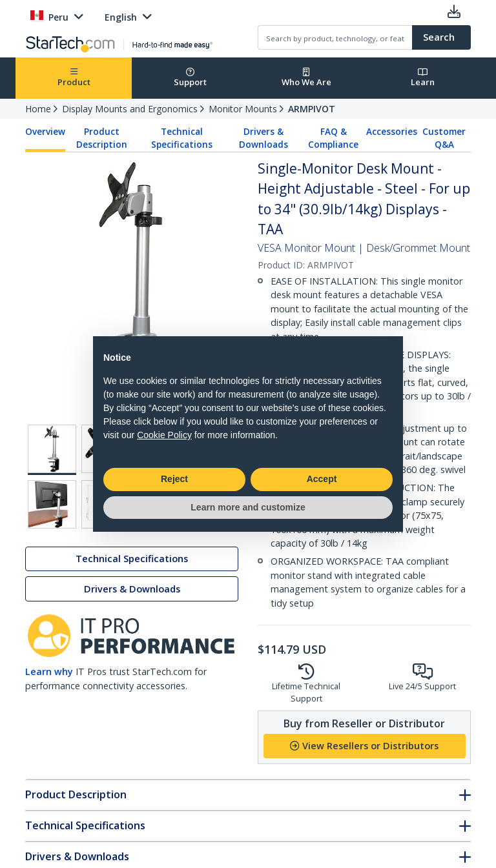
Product (74, 78)
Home (38, 109)
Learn (423, 78)
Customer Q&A (444, 138)
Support (190, 78)
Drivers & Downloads (263, 138)
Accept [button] (322, 479)
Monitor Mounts (243, 109)
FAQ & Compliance (333, 138)
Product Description (102, 138)
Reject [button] (174, 479)
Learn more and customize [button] (248, 507)
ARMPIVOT (312, 109)
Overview (45, 132)
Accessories (392, 132)
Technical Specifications (182, 138)
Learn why (49, 671)
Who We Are (306, 78)
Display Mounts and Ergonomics (130, 109)
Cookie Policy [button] (164, 435)
